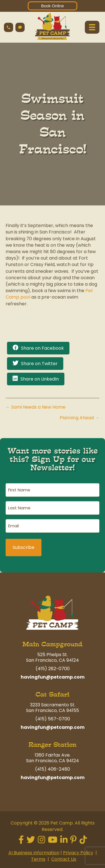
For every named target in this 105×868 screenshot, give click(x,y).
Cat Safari (53, 694)
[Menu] (92, 27)
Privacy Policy (78, 853)
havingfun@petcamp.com (53, 677)
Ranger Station (53, 745)
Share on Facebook (42, 348)
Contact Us (64, 859)
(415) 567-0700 (53, 719)
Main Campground (53, 644)
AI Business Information (34, 853)
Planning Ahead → (80, 418)
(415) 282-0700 (53, 669)
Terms (38, 859)
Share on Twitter (39, 364)
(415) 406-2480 (53, 769)
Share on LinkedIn (40, 379)
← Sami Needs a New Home (36, 407)
